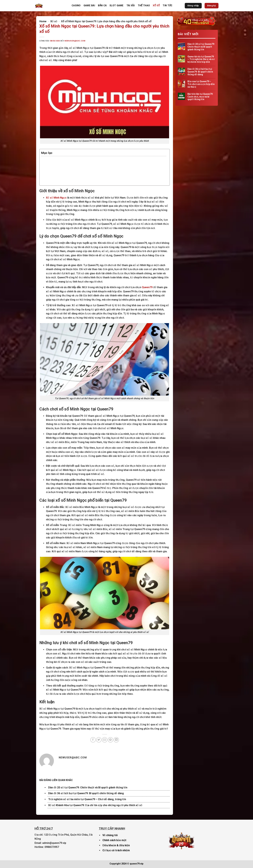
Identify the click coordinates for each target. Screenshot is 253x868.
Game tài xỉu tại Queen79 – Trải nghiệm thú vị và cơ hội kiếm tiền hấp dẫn (201, 59)
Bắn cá (102, 6)
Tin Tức (167, 6)
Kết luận (52, 182)
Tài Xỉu (131, 6)
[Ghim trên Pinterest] (110, 740)
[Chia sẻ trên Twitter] (99, 740)
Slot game (117, 6)
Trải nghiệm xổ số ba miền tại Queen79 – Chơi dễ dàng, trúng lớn (87, 799)
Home (43, 21)
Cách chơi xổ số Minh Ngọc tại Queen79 (72, 169)
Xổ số (156, 6)
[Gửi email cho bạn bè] (105, 740)
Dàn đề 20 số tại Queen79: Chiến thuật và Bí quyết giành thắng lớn (88, 788)
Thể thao (144, 6)
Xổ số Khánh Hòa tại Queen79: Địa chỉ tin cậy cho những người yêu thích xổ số (95, 805)
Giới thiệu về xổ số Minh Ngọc (66, 161)
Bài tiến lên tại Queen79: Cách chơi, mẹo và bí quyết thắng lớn (200, 97)
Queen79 (147, 287)
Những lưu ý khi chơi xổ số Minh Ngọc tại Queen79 (80, 178)
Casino (76, 6)
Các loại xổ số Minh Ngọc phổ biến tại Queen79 (78, 173)
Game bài (89, 6)
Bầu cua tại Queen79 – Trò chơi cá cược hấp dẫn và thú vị (201, 84)
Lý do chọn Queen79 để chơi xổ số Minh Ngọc (76, 165)
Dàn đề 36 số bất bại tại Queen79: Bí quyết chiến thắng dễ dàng (86, 793)
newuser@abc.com (75, 41)
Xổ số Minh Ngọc (56, 198)
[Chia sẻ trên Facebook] (93, 740)
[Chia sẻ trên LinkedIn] (116, 740)
